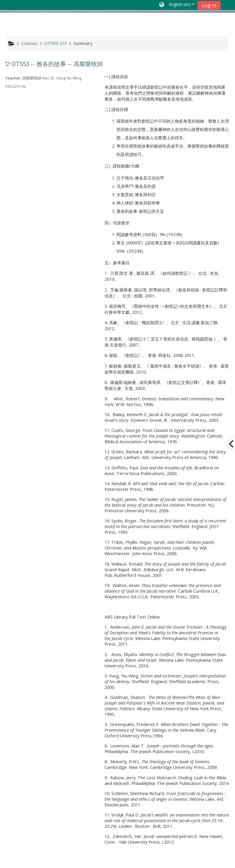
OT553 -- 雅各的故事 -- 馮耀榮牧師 (57, 64)
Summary (83, 43)
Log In (209, 5)
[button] (177, 5)
